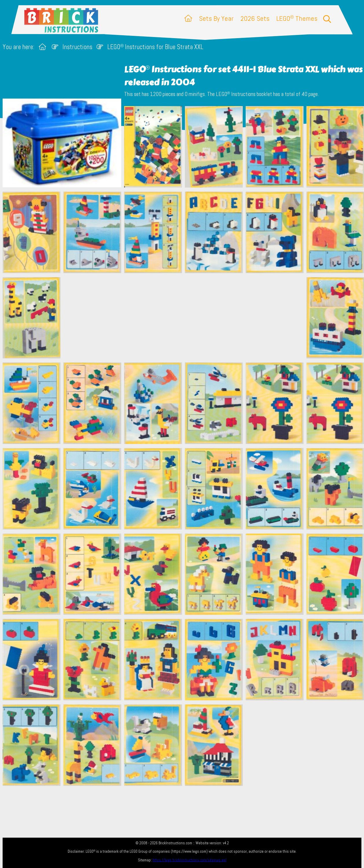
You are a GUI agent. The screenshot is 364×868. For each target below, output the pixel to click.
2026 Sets (255, 18)
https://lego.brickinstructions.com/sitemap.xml (189, 860)
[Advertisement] (185, 318)
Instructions (77, 47)
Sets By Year (216, 18)
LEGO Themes (297, 18)
